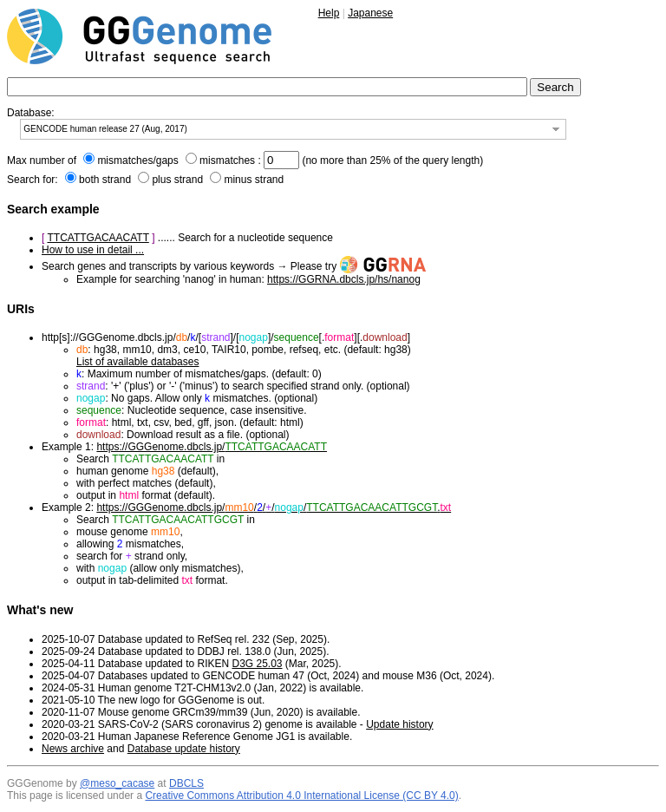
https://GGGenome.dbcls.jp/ (212, 447)
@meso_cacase (117, 783)
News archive (73, 749)
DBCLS (186, 783)
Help (329, 13)
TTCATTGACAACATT (98, 238)
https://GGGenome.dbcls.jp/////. (274, 507)
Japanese (370, 13)
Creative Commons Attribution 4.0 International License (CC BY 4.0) (301, 796)
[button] (556, 129)
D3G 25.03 (257, 664)
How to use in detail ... (93, 250)
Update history (399, 724)
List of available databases (137, 362)
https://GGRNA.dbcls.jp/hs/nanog (344, 279)
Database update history (184, 749)
